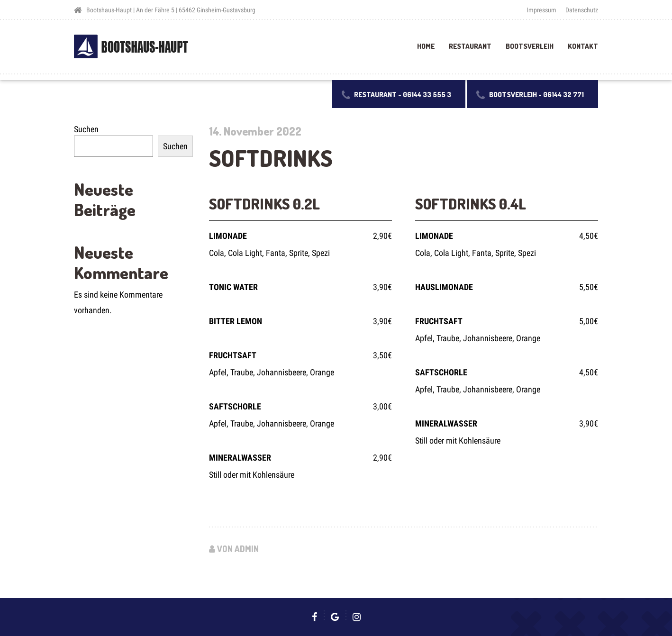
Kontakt (583, 46)
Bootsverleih (530, 46)
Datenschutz (582, 10)
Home (426, 46)
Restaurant (470, 46)
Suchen (86, 129)
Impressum (541, 10)
